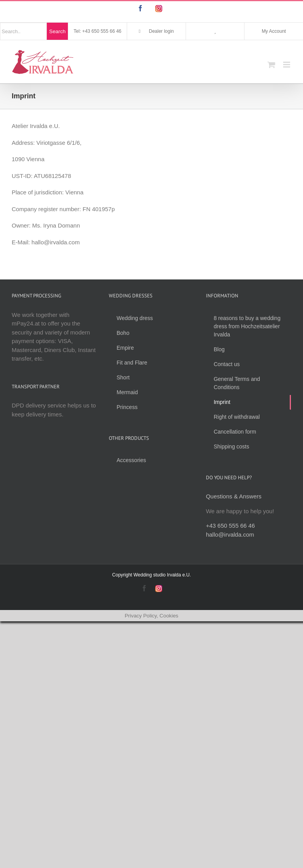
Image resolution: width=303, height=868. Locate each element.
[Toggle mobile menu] (287, 65)
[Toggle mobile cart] (271, 65)
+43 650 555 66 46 (230, 526)
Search (57, 31)
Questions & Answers (234, 496)
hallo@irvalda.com (230, 534)
